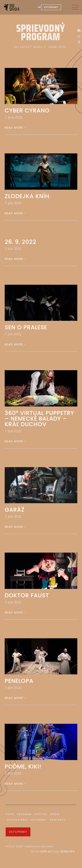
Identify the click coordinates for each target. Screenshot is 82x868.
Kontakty (58, 820)
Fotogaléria (17, 820)
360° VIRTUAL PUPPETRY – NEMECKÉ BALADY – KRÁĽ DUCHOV (39, 419)
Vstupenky (39, 820)
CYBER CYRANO (27, 111)
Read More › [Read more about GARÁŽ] (15, 527)
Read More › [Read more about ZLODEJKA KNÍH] (15, 213)
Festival (41, 814)
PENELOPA (19, 681)
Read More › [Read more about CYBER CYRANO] (15, 127)
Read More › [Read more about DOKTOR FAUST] (15, 612)
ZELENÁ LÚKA (67, 851)
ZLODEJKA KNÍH (27, 196)
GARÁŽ (15, 510)
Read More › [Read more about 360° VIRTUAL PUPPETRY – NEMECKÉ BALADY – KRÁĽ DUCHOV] (15, 441)
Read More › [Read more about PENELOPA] (15, 698)
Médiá (55, 814)
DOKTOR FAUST (27, 595)
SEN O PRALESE (26, 327)
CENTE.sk (45, 851)
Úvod (10, 814)
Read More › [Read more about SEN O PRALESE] (15, 344)
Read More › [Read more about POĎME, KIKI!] (15, 784)
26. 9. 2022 (20, 242)
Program (24, 814)
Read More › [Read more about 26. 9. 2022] (15, 259)
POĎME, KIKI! (23, 767)
